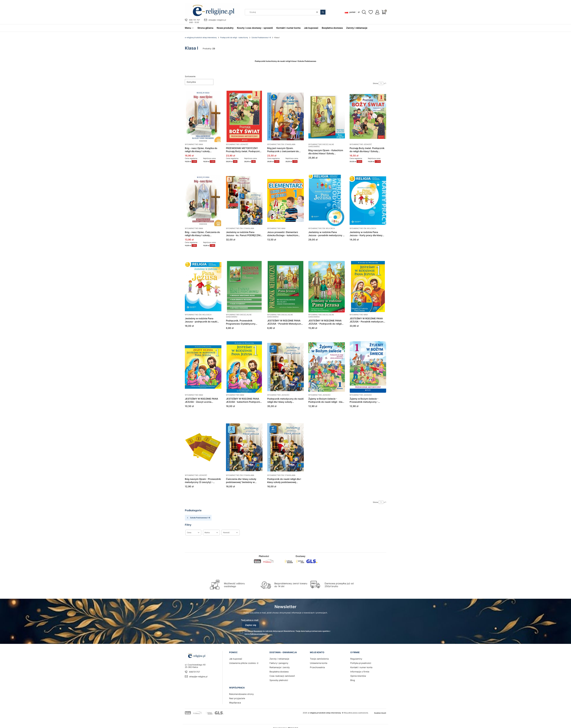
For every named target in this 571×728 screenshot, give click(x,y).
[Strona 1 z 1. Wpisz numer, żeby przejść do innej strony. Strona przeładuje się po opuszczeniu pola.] (381, 83)
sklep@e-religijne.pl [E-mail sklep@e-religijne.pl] (217, 20)
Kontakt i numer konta (361, 667)
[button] (323, 12)
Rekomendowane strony (241, 694)
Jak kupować (236, 659)
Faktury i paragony (279, 663)
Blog (353, 680)
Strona (376, 83)
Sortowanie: (190, 76)
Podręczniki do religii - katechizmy (234, 37)
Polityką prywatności (259, 634)
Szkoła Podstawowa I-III (261, 37)
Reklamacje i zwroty (280, 667)
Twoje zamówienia (319, 659)
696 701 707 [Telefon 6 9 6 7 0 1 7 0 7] (194, 20)
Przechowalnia (317, 667)
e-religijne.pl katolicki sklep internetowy (201, 37)
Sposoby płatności (279, 680)
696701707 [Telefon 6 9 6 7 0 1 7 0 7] (195, 672)
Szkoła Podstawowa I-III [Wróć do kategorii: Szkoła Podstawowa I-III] (198, 518)
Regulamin (258, 631)
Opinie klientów (358, 676)
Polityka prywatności (361, 663)
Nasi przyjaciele (237, 698)
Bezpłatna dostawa (279, 672)
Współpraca (235, 703)
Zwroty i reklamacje (279, 659)
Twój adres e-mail (250, 620)
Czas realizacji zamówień (282, 676)
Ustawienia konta (319, 663)
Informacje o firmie (360, 672)
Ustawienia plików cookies (243, 663)
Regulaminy (356, 659)
